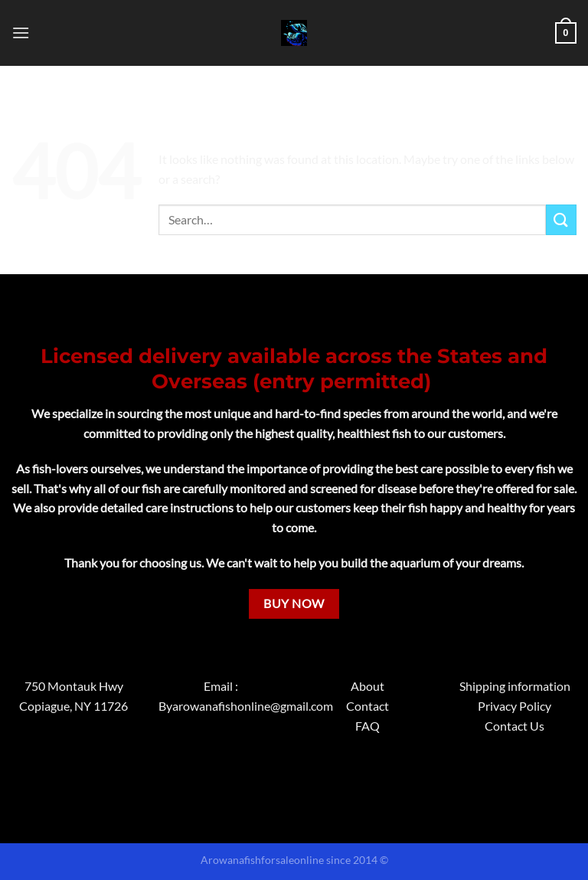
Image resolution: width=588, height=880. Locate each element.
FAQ (367, 726)
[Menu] (21, 33)
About (367, 686)
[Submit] (561, 219)
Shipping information (515, 686)
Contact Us (514, 726)
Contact (367, 706)
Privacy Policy (514, 706)
